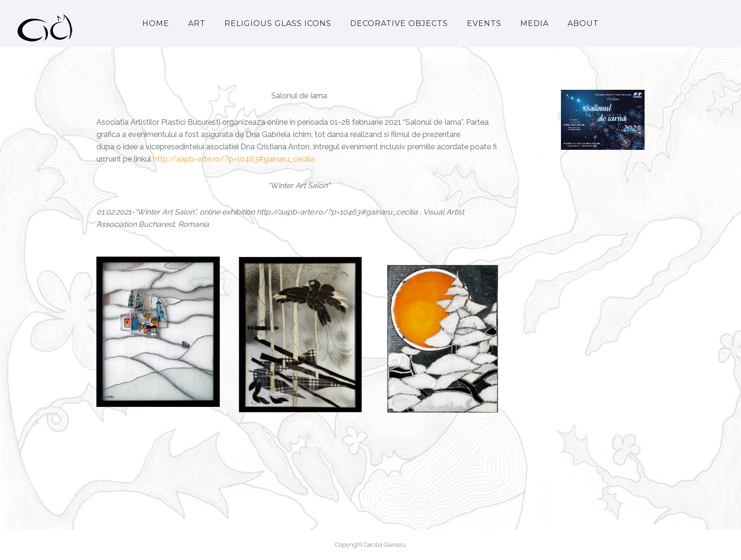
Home (156, 23)
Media (534, 23)
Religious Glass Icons (278, 23)
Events (484, 23)
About (583, 23)
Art (197, 23)
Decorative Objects (399, 23)
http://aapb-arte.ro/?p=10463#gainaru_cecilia (234, 159)
